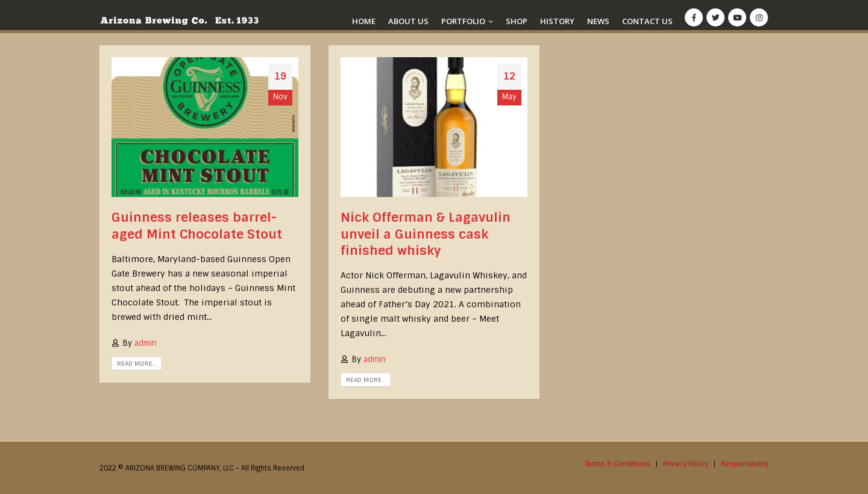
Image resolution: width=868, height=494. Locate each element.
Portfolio (463, 21)
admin (146, 343)
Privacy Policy (686, 464)
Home (364, 21)
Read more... (137, 364)
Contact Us (647, 21)
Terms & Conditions (618, 464)
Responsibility (745, 464)
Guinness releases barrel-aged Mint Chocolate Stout (197, 226)
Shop (517, 21)
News (598, 21)
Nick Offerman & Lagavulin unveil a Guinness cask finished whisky (426, 234)
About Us (408, 21)
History (557, 21)
